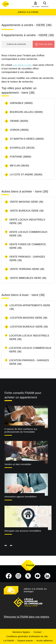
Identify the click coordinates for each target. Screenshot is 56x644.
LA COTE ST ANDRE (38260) (26, 175)
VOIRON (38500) (19, 130)
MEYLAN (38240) (19, 166)
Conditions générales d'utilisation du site (27, 636)
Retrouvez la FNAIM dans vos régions (27, 617)
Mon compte (36, 7)
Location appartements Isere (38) (30, 307)
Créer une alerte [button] (45, 44)
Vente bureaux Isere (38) (27, 211)
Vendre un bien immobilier (18, 464)
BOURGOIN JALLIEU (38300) (26, 112)
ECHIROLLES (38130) (22, 148)
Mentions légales (21, 632)
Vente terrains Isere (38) (27, 269)
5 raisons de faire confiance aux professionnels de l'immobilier (21, 430)
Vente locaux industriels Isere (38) (27, 221)
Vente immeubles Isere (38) (28, 278)
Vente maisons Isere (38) (27, 202)
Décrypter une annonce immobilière (23, 531)
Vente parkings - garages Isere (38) (27, 259)
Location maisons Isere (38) (29, 318)
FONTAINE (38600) (21, 157)
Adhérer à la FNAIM (28, 12)
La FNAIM (9, 641)
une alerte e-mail (22, 65)
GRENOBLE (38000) (21, 103)
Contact (37, 632)
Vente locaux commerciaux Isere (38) (28, 234)
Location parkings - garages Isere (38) (29, 362)
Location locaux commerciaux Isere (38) (30, 350)
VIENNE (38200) (19, 121)
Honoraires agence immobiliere (21, 497)
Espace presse (25, 641)
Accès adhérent (45, 641)
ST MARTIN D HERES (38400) (27, 139)
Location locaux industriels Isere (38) (29, 337)
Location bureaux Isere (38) (29, 327)
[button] (17, 44)
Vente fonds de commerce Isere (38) (28, 246)
